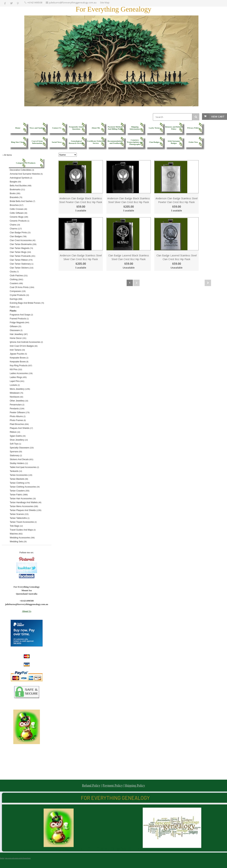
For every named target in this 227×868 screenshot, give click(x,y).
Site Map (105, 2)
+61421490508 (35, 2)
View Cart (218, 117)
